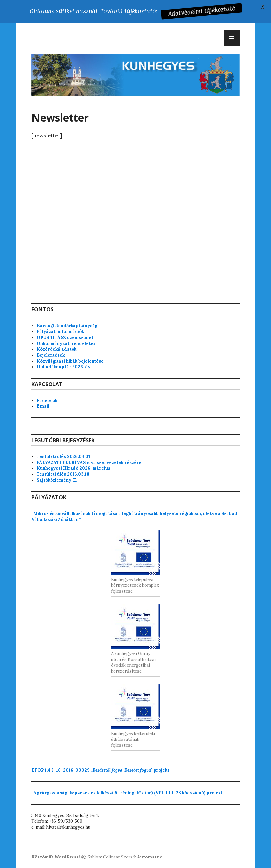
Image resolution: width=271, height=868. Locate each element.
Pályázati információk (60, 332)
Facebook (47, 400)
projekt (100, 770)
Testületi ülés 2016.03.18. (63, 474)
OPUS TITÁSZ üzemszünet (65, 337)
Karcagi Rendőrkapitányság (67, 326)
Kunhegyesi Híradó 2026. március (73, 468)
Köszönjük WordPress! (56, 857)
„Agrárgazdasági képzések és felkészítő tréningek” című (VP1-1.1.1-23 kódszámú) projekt (127, 793)
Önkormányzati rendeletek (66, 343)
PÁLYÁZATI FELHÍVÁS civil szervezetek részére (89, 462)
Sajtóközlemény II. (57, 480)
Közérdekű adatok (57, 349)
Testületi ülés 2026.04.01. (64, 456)
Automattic (150, 857)
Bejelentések (51, 355)
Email (43, 406)
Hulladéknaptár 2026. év (63, 367)
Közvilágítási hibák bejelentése (70, 361)
